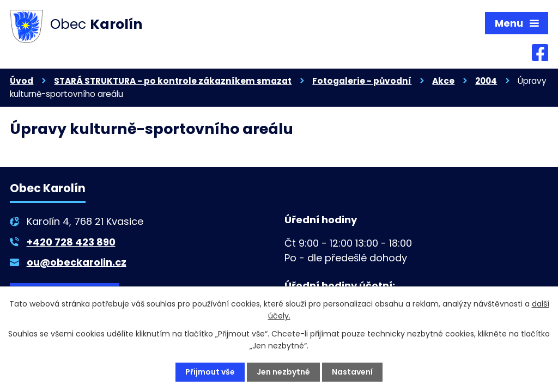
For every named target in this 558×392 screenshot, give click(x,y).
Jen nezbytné (283, 372)
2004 (486, 81)
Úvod (22, 81)
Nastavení (352, 372)
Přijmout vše (210, 372)
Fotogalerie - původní (362, 81)
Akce (443, 81)
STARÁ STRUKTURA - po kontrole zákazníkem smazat (173, 81)
